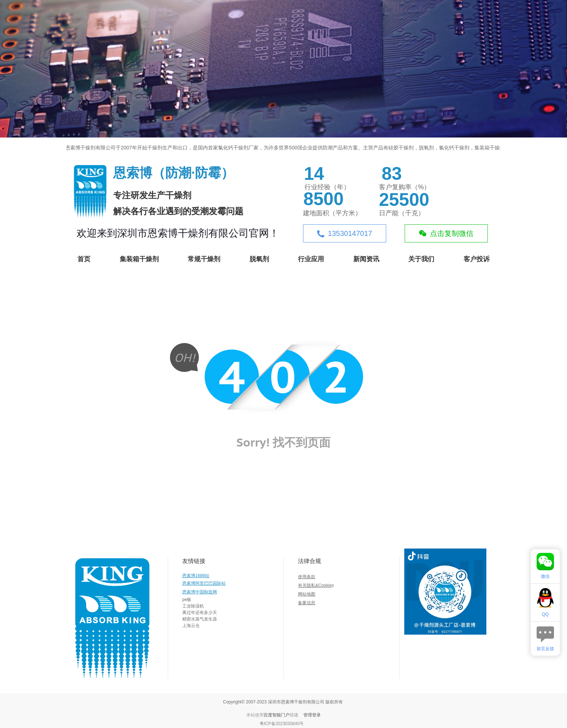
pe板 (187, 600)
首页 (84, 259)
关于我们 (421, 259)
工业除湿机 (193, 606)
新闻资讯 (366, 259)
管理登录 (312, 715)
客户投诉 (477, 259)
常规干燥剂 (204, 259)
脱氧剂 (259, 259)
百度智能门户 (277, 715)
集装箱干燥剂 (139, 259)
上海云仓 (191, 626)
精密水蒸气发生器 (200, 619)
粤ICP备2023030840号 (282, 724)
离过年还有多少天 (200, 613)
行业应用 (311, 259)
